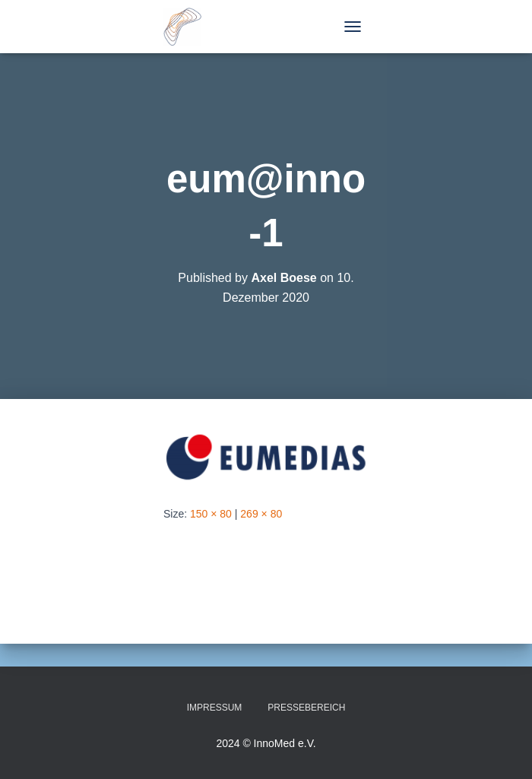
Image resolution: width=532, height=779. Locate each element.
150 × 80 (211, 514)
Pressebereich (306, 708)
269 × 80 (261, 514)
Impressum (215, 708)
